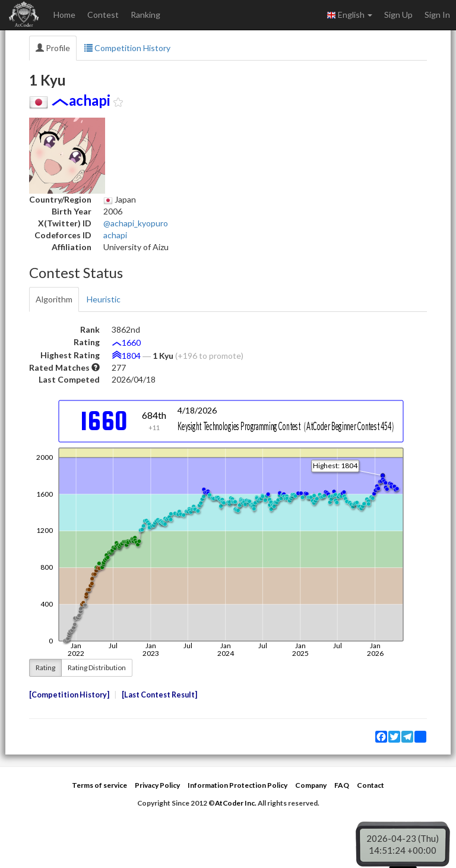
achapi (115, 235)
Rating (45, 667)
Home (64, 15)
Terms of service (99, 785)
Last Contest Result (159, 695)
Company (311, 785)
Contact (370, 785)
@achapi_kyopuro (136, 223)
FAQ (342, 785)
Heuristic (104, 299)
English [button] (349, 15)
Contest (103, 15)
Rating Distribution (97, 667)
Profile (53, 48)
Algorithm (54, 299)
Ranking (145, 15)
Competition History (127, 48)
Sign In (437, 15)
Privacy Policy (157, 785)
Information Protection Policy (237, 785)
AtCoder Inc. (236, 803)
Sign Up (398, 15)
